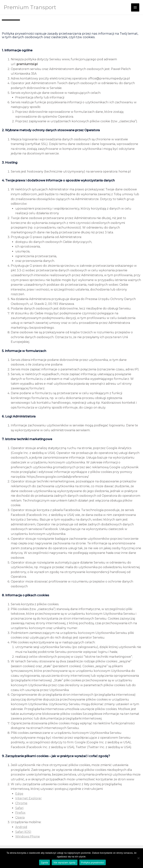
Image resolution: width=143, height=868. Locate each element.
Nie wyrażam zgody (65, 863)
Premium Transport (30, 7)
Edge (19, 794)
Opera (20, 817)
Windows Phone (28, 836)
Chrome (21, 803)
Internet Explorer (28, 798)
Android (21, 827)
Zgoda (45, 863)
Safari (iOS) (23, 832)
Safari (19, 808)
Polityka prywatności (93, 863)
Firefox (20, 813)
